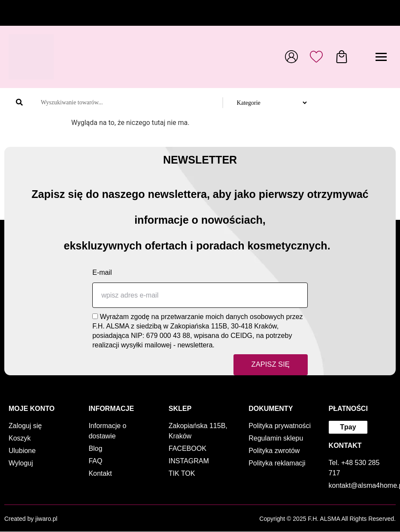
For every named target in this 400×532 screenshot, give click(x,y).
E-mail (102, 272)
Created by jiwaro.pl (31, 519)
